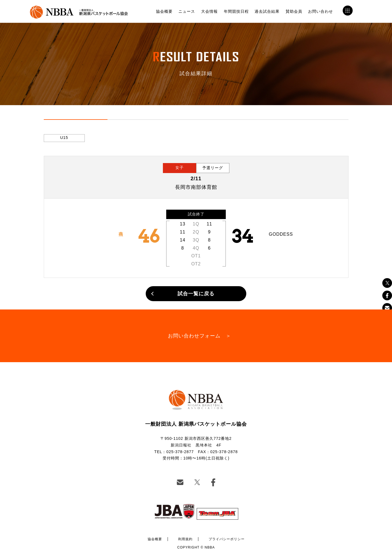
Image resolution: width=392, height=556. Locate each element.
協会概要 (164, 11)
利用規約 (185, 539)
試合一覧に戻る (196, 294)
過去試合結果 (267, 11)
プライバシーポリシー (227, 539)
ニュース (187, 11)
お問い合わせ (321, 11)
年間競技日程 (236, 11)
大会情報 (209, 11)
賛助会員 (294, 11)
